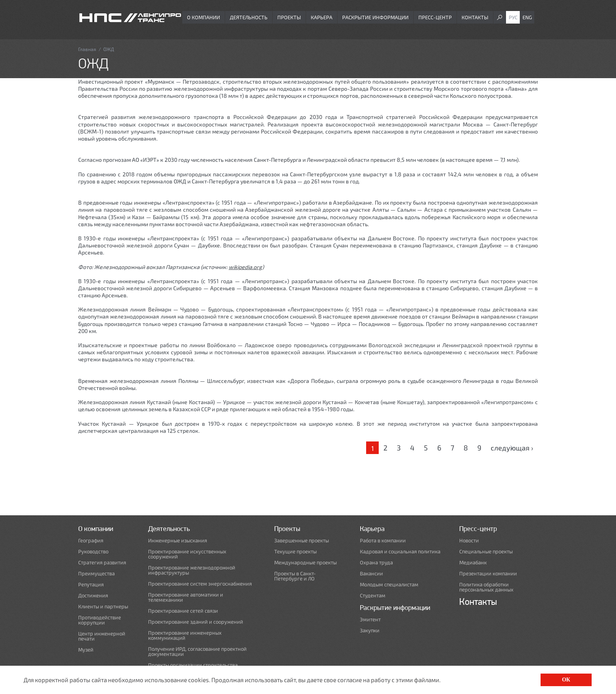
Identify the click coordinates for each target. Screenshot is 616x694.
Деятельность (249, 17)
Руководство (93, 552)
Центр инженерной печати (102, 636)
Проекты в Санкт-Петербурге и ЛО (295, 576)
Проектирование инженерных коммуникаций (185, 635)
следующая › (512, 448)
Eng (527, 17)
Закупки (370, 631)
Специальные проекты (486, 552)
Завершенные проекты (302, 541)
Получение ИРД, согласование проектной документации (197, 652)
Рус (513, 17)
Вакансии (371, 574)
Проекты (289, 17)
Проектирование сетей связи (183, 611)
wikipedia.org (245, 267)
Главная (87, 49)
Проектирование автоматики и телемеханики (186, 597)
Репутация (91, 585)
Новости (469, 541)
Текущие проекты (295, 552)
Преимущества (96, 574)
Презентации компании (488, 574)
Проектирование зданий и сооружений (196, 622)
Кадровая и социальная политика (400, 552)
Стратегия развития (102, 563)
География (91, 541)
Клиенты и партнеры (103, 607)
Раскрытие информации (375, 17)
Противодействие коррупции (100, 620)
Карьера (322, 17)
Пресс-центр (435, 17)
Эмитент (370, 620)
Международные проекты (305, 563)
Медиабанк (473, 563)
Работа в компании (383, 541)
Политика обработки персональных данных (486, 587)
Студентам (373, 596)
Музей (86, 650)
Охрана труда (376, 563)
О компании (203, 17)
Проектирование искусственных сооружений (187, 554)
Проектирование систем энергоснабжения (200, 584)
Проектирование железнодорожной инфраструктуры (192, 570)
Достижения (93, 596)
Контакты (475, 17)
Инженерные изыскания (178, 541)
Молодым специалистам (389, 585)
